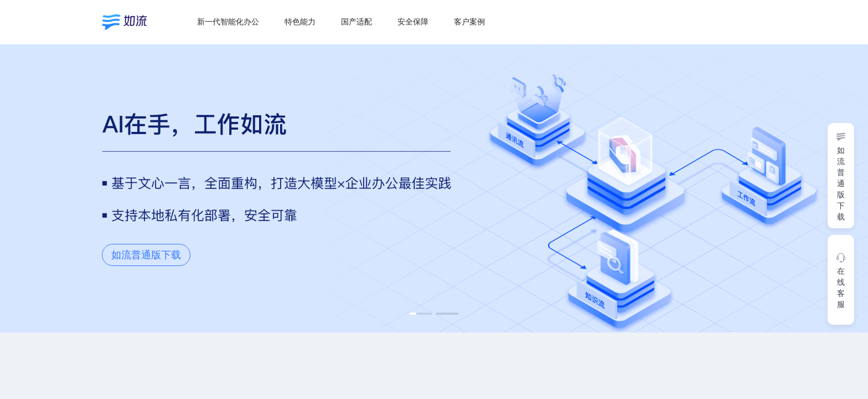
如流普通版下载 (146, 255)
